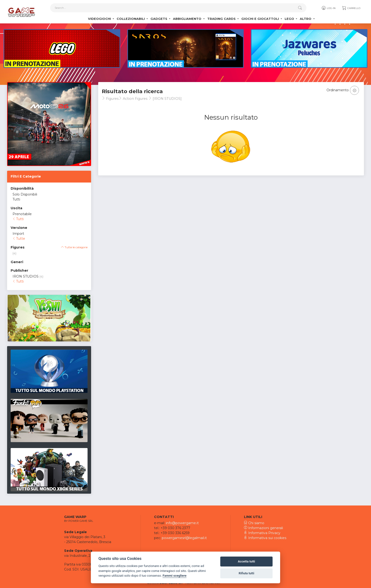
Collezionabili (131, 19)
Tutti (16, 199)
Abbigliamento (188, 19)
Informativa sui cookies (265, 538)
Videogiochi (100, 19)
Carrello (351, 8)
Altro (306, 19)
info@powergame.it (182, 523)
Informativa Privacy (262, 533)
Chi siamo (254, 523)
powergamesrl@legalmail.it (184, 538)
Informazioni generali (263, 528)
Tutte (19, 239)
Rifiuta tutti (247, 573)
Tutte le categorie (74, 247)
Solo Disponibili (25, 194)
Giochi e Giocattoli (261, 19)
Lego (290, 19)
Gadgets (159, 19)
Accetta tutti (246, 561)
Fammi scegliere (174, 575)
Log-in (328, 8)
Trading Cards (222, 19)
